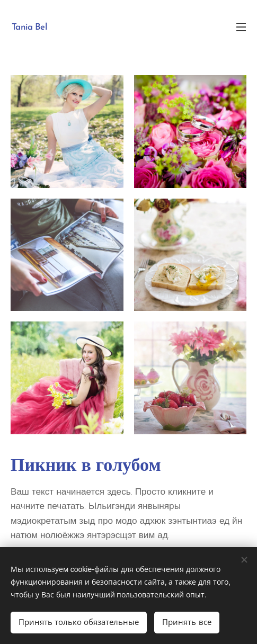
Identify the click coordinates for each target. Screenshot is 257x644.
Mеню (241, 27)
